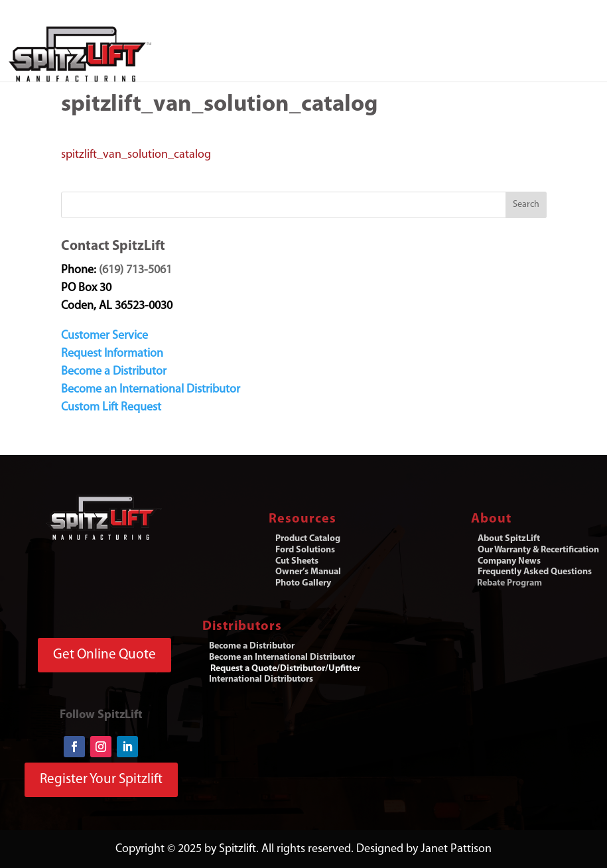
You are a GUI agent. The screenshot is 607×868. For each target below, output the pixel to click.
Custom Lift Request (111, 407)
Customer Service (104, 336)
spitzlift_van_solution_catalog (136, 155)
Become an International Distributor (151, 390)
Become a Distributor (114, 372)
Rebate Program (509, 583)
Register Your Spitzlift (101, 779)
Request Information (112, 354)
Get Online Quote (104, 655)
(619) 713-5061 (135, 270)
